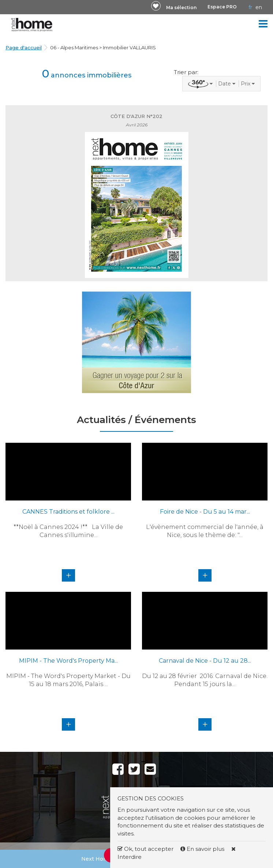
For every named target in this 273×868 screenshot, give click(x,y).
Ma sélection (181, 7)
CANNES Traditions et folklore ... (68, 512)
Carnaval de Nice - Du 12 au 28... (205, 661)
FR (250, 7)
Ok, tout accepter (145, 849)
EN (259, 7)
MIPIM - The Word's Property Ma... (68, 661)
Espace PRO (222, 7)
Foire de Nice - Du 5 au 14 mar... (205, 512)
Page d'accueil (24, 47)
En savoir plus (203, 849)
